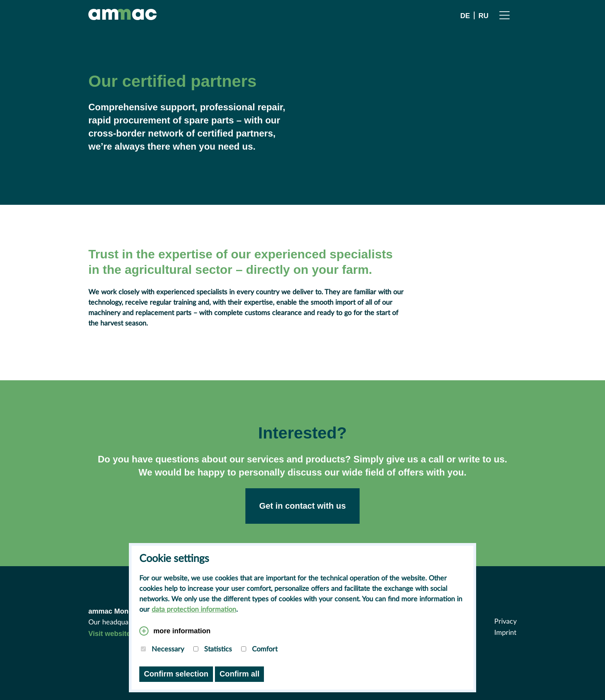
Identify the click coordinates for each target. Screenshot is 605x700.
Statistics (213, 649)
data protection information (194, 610)
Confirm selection (176, 674)
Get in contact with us (302, 506)
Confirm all (239, 674)
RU (483, 16)
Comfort (259, 649)
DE (465, 16)
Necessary (162, 649)
